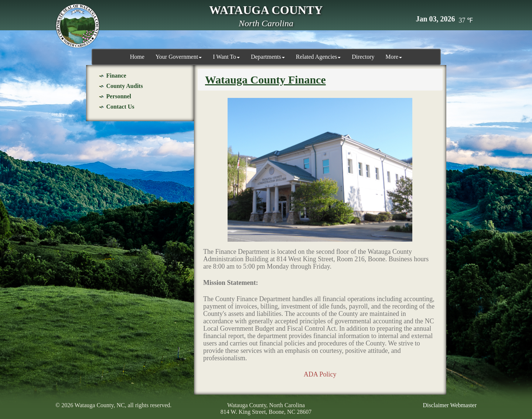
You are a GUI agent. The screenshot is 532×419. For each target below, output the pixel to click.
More (394, 57)
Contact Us (120, 107)
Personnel (119, 96)
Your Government (179, 57)
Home (137, 57)
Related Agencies (318, 57)
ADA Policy (320, 374)
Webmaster (463, 405)
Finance (116, 76)
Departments (268, 57)
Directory (363, 57)
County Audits (125, 86)
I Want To (226, 57)
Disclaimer (436, 405)
